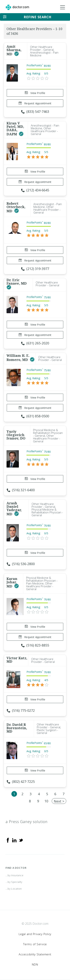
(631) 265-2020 (35, 343)
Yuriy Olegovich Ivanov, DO (16, 435)
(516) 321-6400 (21, 490)
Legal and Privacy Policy (35, 934)
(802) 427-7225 (21, 781)
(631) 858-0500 (35, 416)
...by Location (14, 889)
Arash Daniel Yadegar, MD (14, 509)
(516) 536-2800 (21, 564)
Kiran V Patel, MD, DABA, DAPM (15, 129)
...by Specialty (14, 882)
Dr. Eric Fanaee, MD (17, 282)
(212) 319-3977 (35, 269)
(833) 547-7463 (35, 111)
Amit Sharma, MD (14, 50)
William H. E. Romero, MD (18, 358)
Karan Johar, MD (12, 582)
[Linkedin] (14, 840)
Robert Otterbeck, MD (16, 207)
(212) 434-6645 (35, 190)
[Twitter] (21, 840)
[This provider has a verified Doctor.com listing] (17, 54)
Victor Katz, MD (17, 660)
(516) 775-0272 (21, 710)
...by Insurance (15, 875)
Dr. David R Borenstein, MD (17, 728)
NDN (35, 964)
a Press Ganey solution (27, 822)
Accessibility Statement (35, 954)
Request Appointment (35, 103)
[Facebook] (8, 840)
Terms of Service (35, 944)
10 (46, 801)
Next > (59, 801)
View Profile (35, 93)
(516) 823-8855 (35, 645)
